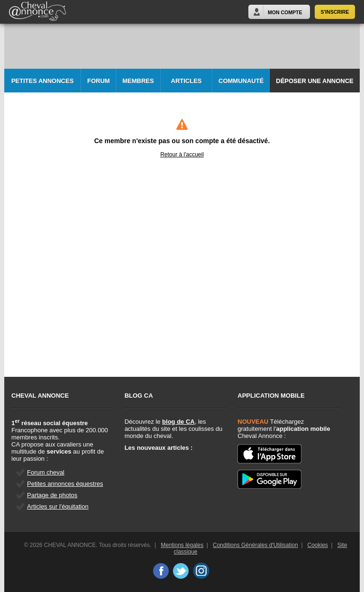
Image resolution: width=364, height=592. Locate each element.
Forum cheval (46, 472)
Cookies (318, 545)
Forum (99, 81)
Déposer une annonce (314, 81)
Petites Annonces (43, 81)
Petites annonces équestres (65, 484)
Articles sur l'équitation (58, 506)
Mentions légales (182, 545)
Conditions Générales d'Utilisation (255, 545)
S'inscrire (335, 12)
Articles (187, 81)
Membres (138, 81)
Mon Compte (285, 12)
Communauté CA (241, 85)
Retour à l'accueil (182, 155)
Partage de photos (52, 495)
